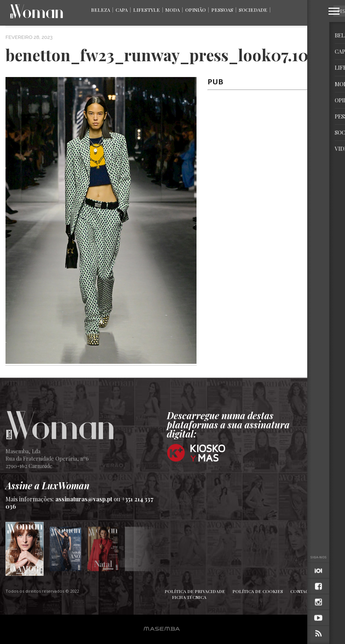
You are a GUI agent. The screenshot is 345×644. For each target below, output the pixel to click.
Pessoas (222, 10)
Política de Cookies (258, 591)
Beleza (100, 10)
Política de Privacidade (195, 591)
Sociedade (253, 10)
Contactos (304, 591)
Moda (172, 10)
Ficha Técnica (189, 597)
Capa (122, 10)
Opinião (195, 10)
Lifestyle (146, 10)
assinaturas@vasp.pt (84, 499)
